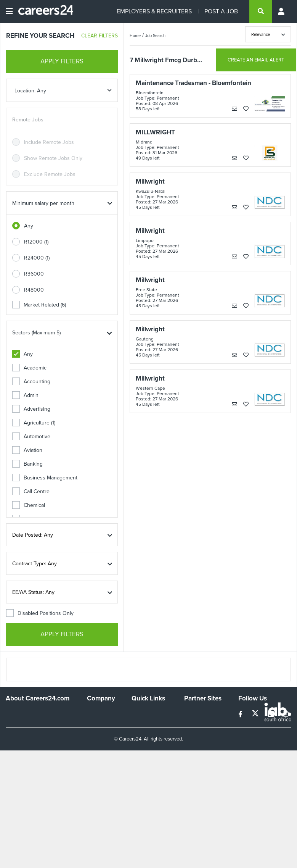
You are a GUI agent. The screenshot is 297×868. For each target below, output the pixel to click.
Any (29, 226)
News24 (194, 724)
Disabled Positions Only (40, 613)
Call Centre (31, 491)
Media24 (194, 744)
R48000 (34, 290)
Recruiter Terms (150, 767)
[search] (261, 11)
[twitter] (256, 714)
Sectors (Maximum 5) (36, 333)
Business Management (45, 478)
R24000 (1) (37, 258)
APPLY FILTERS (62, 61)
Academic (29, 368)
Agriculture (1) (34, 423)
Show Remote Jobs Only (53, 158)
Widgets (141, 757)
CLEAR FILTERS (100, 36)
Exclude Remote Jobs (50, 174)
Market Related (39, 305)
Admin (25, 395)
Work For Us (102, 713)
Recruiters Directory (144, 716)
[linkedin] (272, 714)
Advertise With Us (98, 727)
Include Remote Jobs (49, 142)
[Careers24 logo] (43, 11)
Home (135, 35)
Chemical (29, 505)
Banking (27, 464)
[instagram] (286, 714)
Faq (136, 778)
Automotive (31, 436)
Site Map (142, 730)
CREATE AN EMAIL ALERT (256, 60)
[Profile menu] (282, 11)
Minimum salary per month (43, 203)
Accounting (31, 382)
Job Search (155, 35)
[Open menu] (9, 11)
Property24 (197, 734)
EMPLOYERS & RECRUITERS (154, 11)
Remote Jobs (28, 120)
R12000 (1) (36, 242)
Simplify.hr (196, 713)
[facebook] (241, 714)
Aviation (27, 450)
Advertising (31, 409)
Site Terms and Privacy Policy (149, 744)
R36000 (34, 274)
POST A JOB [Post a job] (221, 11)
